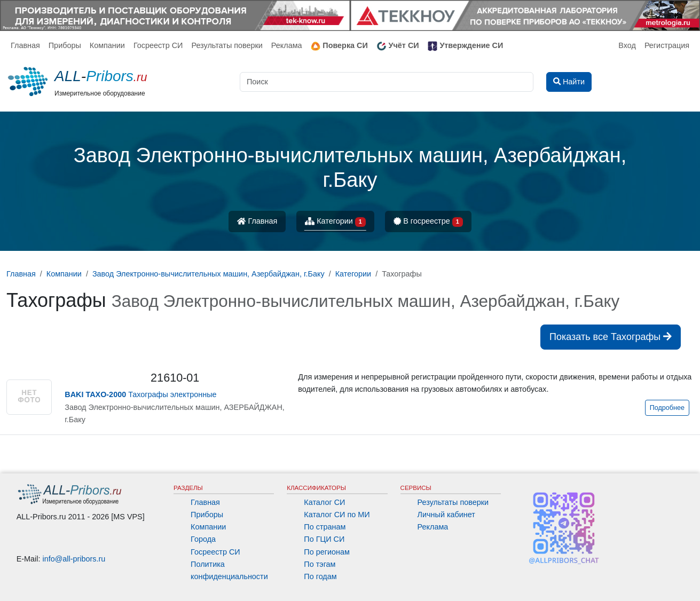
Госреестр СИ (158, 45)
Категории (335, 222)
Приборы (65, 45)
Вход (627, 45)
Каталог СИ (324, 502)
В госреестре (428, 222)
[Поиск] (387, 82)
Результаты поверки (227, 45)
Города (203, 539)
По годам (320, 576)
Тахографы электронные (140, 394)
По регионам (327, 552)
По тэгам (320, 564)
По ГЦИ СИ (324, 539)
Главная (25, 45)
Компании (107, 45)
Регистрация (667, 45)
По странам (325, 527)
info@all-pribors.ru (74, 559)
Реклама (287, 45)
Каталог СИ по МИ (337, 515)
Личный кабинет (446, 515)
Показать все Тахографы (611, 337)
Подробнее (667, 408)
